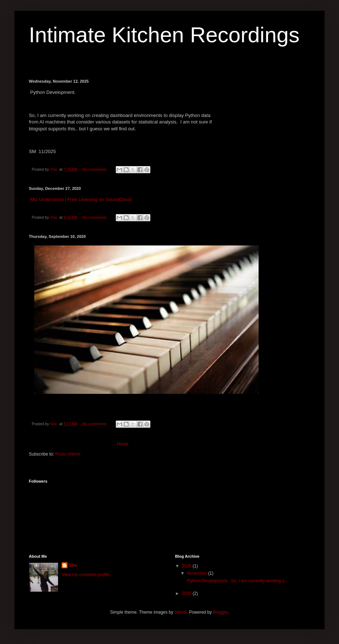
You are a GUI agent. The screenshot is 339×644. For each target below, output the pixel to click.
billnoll (180, 612)
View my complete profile (86, 575)
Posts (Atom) (68, 454)
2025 (187, 566)
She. (73, 565)
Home (123, 444)
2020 (187, 593)
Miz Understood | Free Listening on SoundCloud (81, 199)
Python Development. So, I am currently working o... (237, 581)
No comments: (95, 169)
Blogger (221, 612)
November (197, 573)
